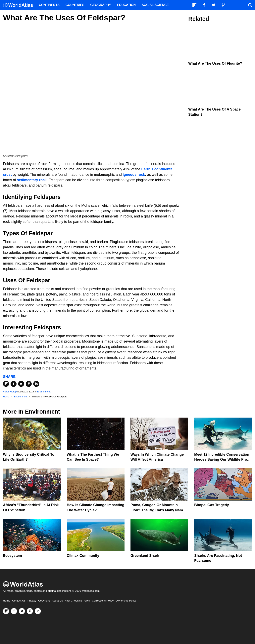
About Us (57, 601)
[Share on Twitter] (21, 384)
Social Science (155, 5)
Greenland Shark (145, 556)
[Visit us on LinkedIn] (38, 611)
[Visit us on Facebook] (14, 611)
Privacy (32, 601)
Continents (49, 5)
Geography (101, 5)
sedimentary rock (32, 180)
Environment (44, 392)
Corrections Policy (103, 601)
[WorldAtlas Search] (250, 5)
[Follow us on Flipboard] (6, 611)
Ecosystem (12, 556)
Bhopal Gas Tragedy (212, 505)
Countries (75, 5)
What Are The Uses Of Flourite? (215, 63)
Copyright (44, 601)
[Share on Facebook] (14, 384)
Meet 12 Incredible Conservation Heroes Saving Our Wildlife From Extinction (222, 459)
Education (126, 5)
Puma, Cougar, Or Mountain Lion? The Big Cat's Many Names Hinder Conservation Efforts (159, 510)
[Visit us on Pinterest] (30, 611)
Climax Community (83, 556)
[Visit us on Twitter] (22, 611)
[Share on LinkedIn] (36, 384)
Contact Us (19, 601)
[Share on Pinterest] (29, 384)
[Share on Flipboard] (6, 384)
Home (7, 601)
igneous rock (134, 175)
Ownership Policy (126, 601)
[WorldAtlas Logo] (19, 5)
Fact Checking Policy (77, 601)
